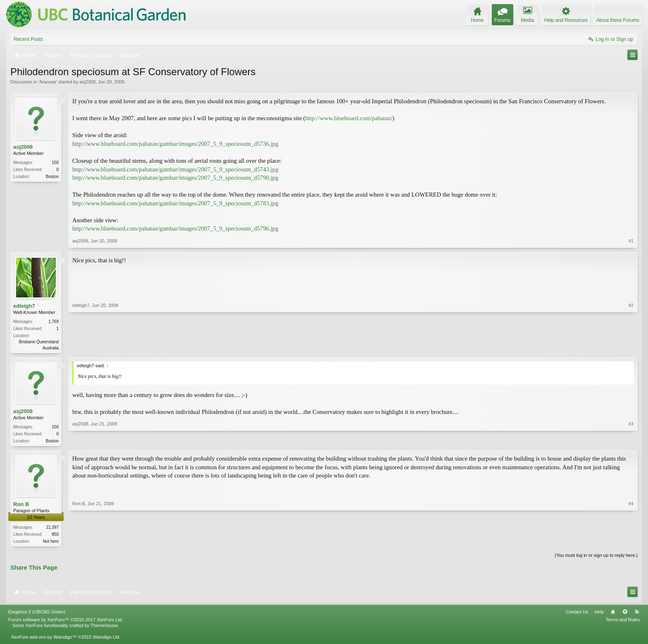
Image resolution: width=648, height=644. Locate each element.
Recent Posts (28, 39)
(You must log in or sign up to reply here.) (596, 557)
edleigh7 (24, 306)
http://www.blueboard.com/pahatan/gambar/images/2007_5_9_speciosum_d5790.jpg (175, 178)
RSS (637, 614)
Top (625, 614)
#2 (631, 347)
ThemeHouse (104, 627)
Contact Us (577, 614)
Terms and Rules (623, 622)
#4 (631, 542)
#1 (631, 241)
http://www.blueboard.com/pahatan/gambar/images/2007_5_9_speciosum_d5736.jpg (175, 144)
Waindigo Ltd (106, 639)
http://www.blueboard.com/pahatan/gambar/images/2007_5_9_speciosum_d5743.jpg (175, 169)
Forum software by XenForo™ (66, 622)
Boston (52, 177)
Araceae (48, 82)
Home (613, 614)
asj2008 (87, 82)
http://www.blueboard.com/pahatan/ (349, 118)
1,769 (54, 322)
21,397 (52, 529)
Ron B (21, 505)
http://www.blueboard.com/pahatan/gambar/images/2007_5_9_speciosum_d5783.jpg (175, 203)
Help (599, 614)
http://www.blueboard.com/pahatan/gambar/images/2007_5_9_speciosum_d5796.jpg (175, 228)
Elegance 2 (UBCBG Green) (37, 614)
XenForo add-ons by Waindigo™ (44, 639)
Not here (51, 543)
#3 (631, 440)
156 (55, 163)
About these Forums (618, 20)
